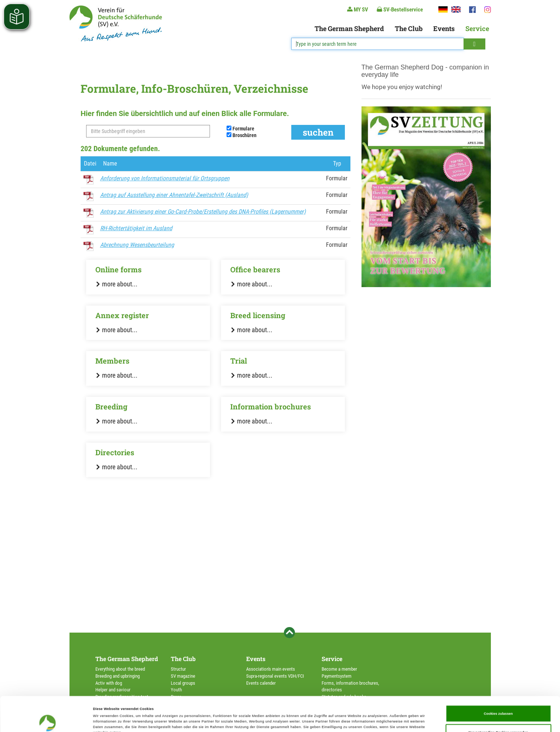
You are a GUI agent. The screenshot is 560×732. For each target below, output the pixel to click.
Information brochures (271, 406)
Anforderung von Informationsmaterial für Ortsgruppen (165, 178)
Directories (115, 452)
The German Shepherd (349, 28)
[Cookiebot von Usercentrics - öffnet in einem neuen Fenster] (48, 720)
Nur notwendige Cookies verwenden (498, 700)
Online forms (118, 269)
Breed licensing (258, 315)
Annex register (122, 315)
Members (112, 361)
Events (444, 28)
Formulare (243, 129)
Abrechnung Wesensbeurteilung (137, 245)
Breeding (111, 406)
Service (477, 28)
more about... (116, 284)
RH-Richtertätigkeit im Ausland (136, 228)
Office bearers (255, 269)
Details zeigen (310, 720)
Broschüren (245, 135)
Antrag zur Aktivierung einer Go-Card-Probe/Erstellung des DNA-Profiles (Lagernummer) (203, 212)
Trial (239, 361)
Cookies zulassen (498, 681)
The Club (409, 28)
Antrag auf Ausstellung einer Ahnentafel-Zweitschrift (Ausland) (174, 195)
